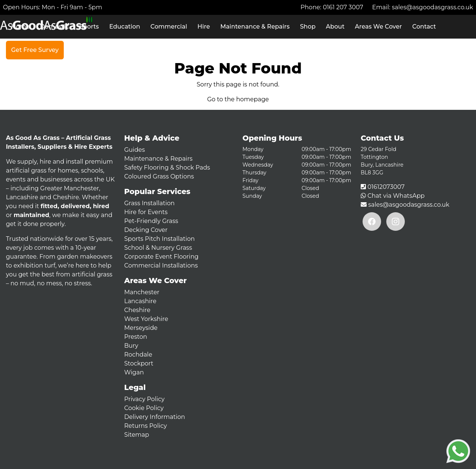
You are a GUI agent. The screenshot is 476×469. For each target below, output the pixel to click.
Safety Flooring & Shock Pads (167, 168)
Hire (204, 27)
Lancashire (140, 301)
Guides (135, 150)
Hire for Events (146, 212)
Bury (131, 346)
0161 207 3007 (343, 7)
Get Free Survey (35, 50)
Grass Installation (149, 203)
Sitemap (137, 435)
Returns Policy (146, 426)
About (335, 27)
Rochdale (138, 355)
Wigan (134, 372)
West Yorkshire (146, 319)
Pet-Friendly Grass (151, 221)
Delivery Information (155, 417)
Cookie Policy (144, 408)
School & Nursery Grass (158, 248)
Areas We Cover (378, 27)
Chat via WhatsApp (396, 196)
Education (125, 27)
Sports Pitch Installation (159, 239)
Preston (136, 337)
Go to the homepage (238, 99)
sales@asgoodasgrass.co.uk (432, 7)
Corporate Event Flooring (161, 257)
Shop (308, 27)
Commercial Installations (161, 265)
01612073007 (386, 187)
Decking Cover (146, 230)
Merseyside (141, 328)
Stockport (139, 363)
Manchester (142, 292)
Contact (424, 27)
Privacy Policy (144, 399)
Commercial (169, 27)
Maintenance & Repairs (255, 27)
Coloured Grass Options (159, 176)
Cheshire (137, 310)
